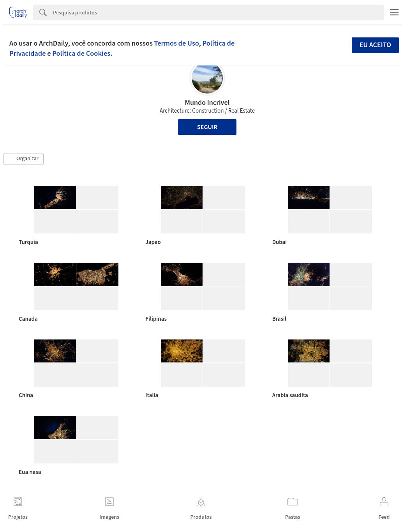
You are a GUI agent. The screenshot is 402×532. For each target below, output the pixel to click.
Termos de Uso (177, 43)
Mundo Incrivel (207, 103)
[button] (23, 159)
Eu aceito (376, 45)
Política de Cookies (81, 53)
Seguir (207, 127)
